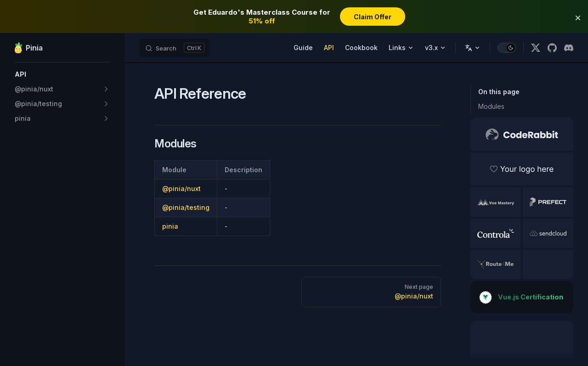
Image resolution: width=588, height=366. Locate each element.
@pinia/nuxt (181, 189)
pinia (170, 226)
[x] (536, 48)
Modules (491, 106)
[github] (552, 48)
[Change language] (473, 48)
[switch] (507, 48)
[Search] (175, 48)
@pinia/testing (186, 207)
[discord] (569, 48)
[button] (62, 74)
